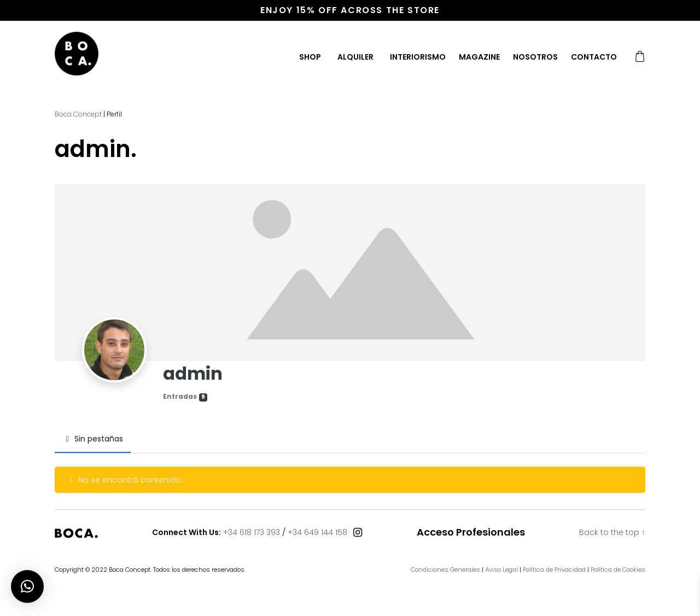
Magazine (479, 57)
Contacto (594, 57)
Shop (310, 57)
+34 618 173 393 (252, 532)
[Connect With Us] (358, 533)
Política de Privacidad (554, 569)
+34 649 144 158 (317, 532)
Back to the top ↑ (612, 532)
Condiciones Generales (445, 569)
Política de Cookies (618, 569)
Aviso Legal (501, 569)
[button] (27, 586)
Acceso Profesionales (471, 532)
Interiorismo (418, 57)
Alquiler (355, 57)
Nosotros (535, 57)
